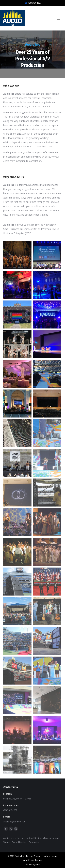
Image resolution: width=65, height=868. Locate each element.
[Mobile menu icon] (58, 18)
